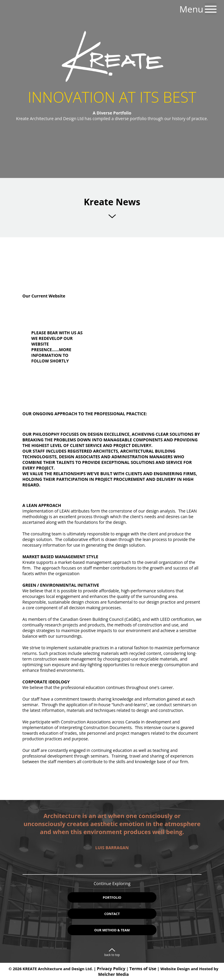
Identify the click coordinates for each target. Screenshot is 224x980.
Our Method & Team (112, 930)
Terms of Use (143, 969)
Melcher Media (113, 974)
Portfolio (112, 897)
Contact (112, 914)
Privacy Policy (111, 969)
